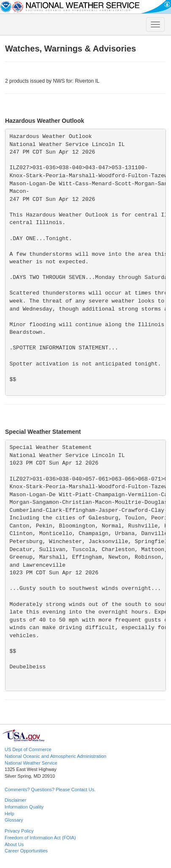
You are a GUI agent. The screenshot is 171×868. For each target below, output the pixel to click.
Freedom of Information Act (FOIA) (40, 838)
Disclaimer (15, 800)
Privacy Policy (19, 831)
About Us (14, 844)
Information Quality (24, 807)
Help (9, 814)
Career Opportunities (26, 851)
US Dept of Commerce (28, 749)
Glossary (14, 820)
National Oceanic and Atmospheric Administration (56, 756)
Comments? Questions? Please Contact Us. (50, 790)
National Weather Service (31, 763)
